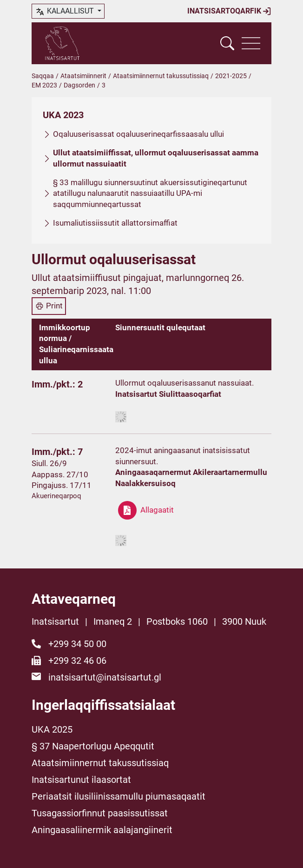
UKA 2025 (52, 729)
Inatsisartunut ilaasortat (81, 780)
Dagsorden (79, 85)
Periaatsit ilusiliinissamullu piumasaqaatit (119, 796)
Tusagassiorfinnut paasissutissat (100, 813)
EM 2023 (44, 85)
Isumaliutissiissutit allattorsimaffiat (115, 223)
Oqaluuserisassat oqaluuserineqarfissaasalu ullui (138, 134)
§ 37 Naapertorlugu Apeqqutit (93, 746)
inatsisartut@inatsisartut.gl (105, 677)
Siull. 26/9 (49, 463)
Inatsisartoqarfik (229, 11)
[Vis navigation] (251, 43)
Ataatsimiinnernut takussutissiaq (161, 76)
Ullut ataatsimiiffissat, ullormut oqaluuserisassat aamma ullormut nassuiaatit (156, 158)
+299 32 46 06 (77, 661)
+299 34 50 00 (77, 644)
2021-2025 (231, 76)
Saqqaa (43, 76)
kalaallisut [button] (65, 12)
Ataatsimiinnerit (83, 76)
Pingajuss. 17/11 (62, 485)
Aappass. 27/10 (60, 474)
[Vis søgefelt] (227, 43)
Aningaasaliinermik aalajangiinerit (102, 830)
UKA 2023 (63, 115)
